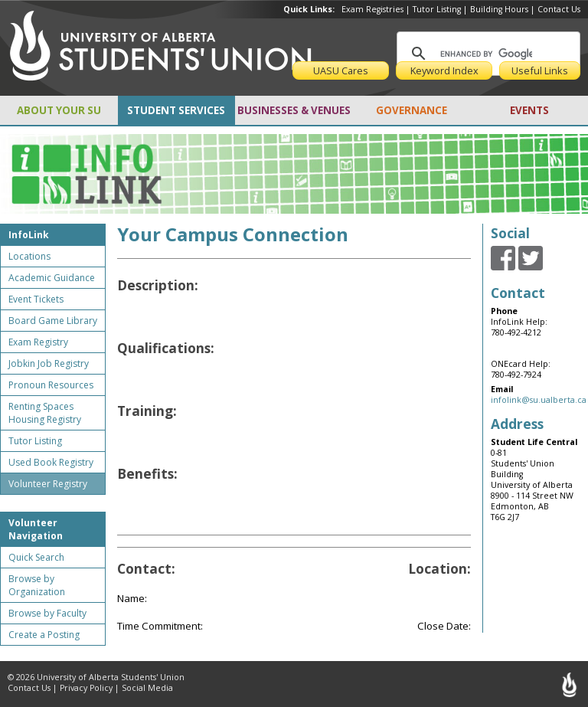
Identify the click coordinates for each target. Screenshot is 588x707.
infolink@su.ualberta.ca (539, 400)
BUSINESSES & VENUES (294, 110)
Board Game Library (53, 321)
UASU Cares (341, 70)
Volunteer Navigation (36, 529)
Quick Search (36, 557)
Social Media (147, 688)
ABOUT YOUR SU (59, 110)
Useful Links (540, 70)
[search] (486, 54)
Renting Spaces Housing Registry (45, 413)
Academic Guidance (52, 278)
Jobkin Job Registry (49, 363)
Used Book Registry (51, 462)
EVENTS (529, 110)
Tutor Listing (437, 9)
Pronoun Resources (51, 385)
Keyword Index (444, 70)
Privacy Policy (86, 688)
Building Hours (499, 9)
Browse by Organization (37, 585)
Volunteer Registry (48, 484)
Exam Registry (38, 342)
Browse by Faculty (47, 613)
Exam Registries (372, 9)
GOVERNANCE (412, 110)
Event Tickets (36, 299)
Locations (29, 256)
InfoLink (29, 235)
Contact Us (559, 9)
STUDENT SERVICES (176, 110)
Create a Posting (44, 635)
